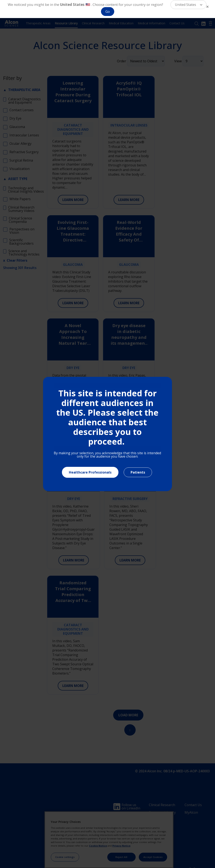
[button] (188, 5)
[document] (107, 434)
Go (108, 12)
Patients (138, 472)
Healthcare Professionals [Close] (90, 472)
